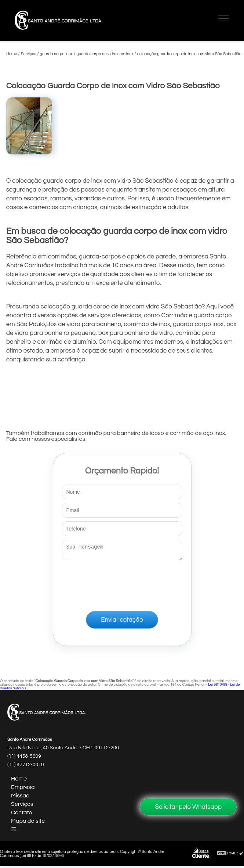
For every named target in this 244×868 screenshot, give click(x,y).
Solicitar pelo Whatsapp (188, 807)
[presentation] (122, 584)
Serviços (22, 806)
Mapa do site (28, 823)
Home (19, 781)
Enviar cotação (122, 622)
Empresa (23, 789)
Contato (22, 815)
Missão (20, 798)
